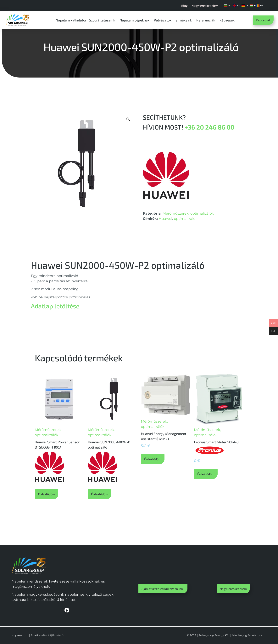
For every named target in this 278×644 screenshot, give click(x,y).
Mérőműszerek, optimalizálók (188, 213)
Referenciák (207, 20)
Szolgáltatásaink (103, 20)
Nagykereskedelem (205, 6)
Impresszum (20, 635)
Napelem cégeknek (135, 20)
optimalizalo (185, 219)
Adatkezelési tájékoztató (47, 635)
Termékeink (184, 20)
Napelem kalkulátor (71, 20)
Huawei (165, 219)
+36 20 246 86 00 (209, 127)
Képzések (228, 20)
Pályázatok (163, 20)
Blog (184, 6)
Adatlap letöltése (55, 306)
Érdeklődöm (47, 494)
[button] (128, 119)
